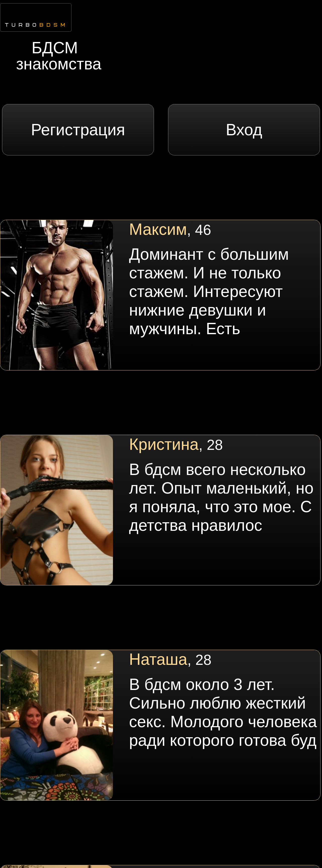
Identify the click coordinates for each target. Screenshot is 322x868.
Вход (244, 130)
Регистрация (78, 130)
